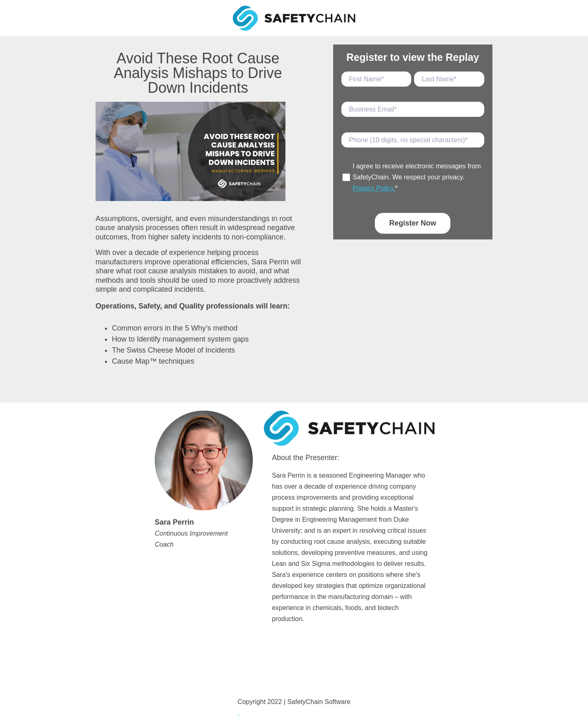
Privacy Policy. (374, 188)
